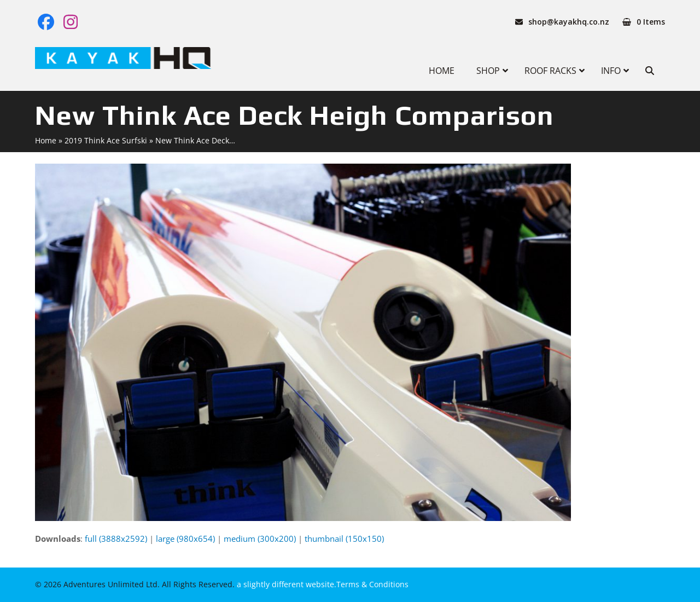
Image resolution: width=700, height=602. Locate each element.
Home (46, 140)
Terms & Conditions (372, 584)
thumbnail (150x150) (344, 539)
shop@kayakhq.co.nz (569, 22)
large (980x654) (185, 539)
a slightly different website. (285, 584)
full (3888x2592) (116, 539)
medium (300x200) (260, 539)
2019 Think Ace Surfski (106, 140)
